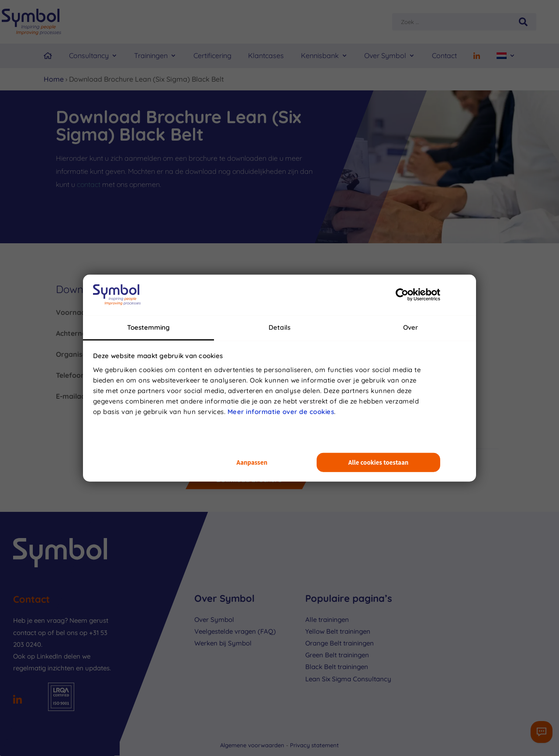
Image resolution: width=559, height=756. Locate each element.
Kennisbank (320, 55)
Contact (444, 55)
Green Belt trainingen (337, 655)
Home (54, 79)
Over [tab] (411, 327)
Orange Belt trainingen (340, 643)
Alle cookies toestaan (379, 462)
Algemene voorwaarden (253, 745)
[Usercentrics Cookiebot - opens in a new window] (402, 295)
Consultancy (89, 55)
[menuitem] (506, 56)
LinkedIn (49, 656)
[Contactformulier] (542, 732)
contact (89, 184)
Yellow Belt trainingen (338, 631)
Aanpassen (252, 462)
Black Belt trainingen (337, 667)
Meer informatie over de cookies (281, 411)
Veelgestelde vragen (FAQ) (235, 631)
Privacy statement (314, 745)
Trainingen (151, 55)
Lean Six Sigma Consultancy (348, 679)
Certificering (212, 55)
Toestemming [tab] (148, 327)
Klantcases (266, 55)
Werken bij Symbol (223, 643)
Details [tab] (279, 327)
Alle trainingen (327, 620)
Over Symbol (385, 55)
